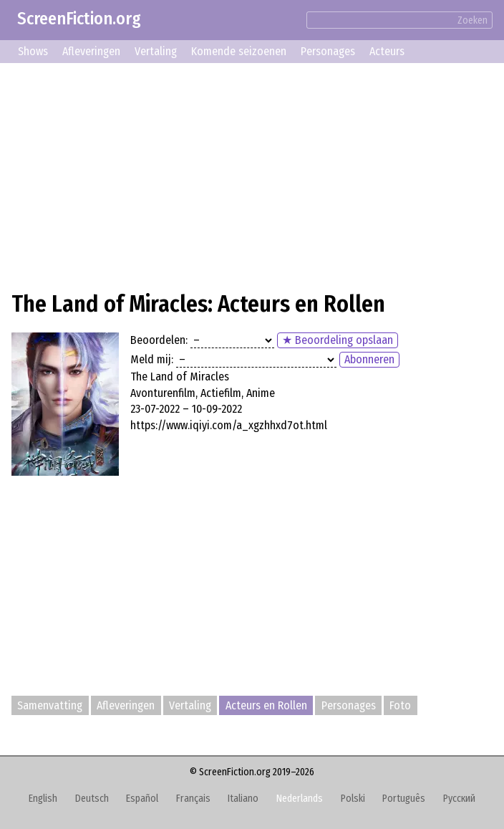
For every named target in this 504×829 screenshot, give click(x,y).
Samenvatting (50, 705)
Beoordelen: (159, 340)
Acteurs (387, 51)
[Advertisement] (252, 175)
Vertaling (156, 51)
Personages (328, 51)
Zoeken (472, 20)
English (43, 799)
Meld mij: (152, 359)
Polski (353, 799)
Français (193, 799)
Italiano (243, 799)
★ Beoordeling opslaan (338, 340)
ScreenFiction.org (79, 19)
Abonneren (369, 359)
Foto (400, 705)
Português (404, 799)
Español (142, 799)
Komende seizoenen (239, 51)
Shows (33, 51)
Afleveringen (91, 51)
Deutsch (92, 799)
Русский (459, 799)
